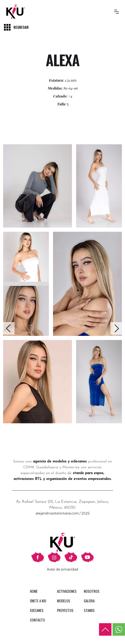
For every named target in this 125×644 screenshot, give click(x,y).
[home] (16, 12)
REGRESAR (21, 27)
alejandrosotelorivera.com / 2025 (63, 513)
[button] (116, 12)
